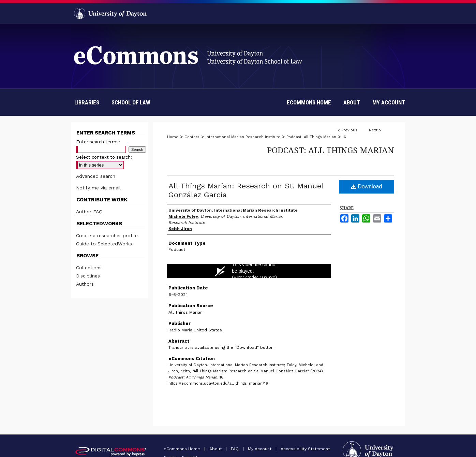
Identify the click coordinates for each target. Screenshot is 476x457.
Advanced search (96, 176)
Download (367, 187)
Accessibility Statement (305, 449)
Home (173, 137)
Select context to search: (104, 157)
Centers (192, 137)
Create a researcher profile (107, 235)
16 (344, 137)
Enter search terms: (98, 142)
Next (373, 130)
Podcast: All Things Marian (311, 137)
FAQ (235, 449)
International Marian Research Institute (243, 137)
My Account (260, 449)
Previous (349, 130)
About (216, 449)
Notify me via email (98, 188)
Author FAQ (89, 212)
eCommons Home (183, 449)
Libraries (87, 102)
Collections (89, 268)
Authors (85, 284)
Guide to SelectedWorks (104, 244)
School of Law (131, 102)
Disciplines (88, 276)
